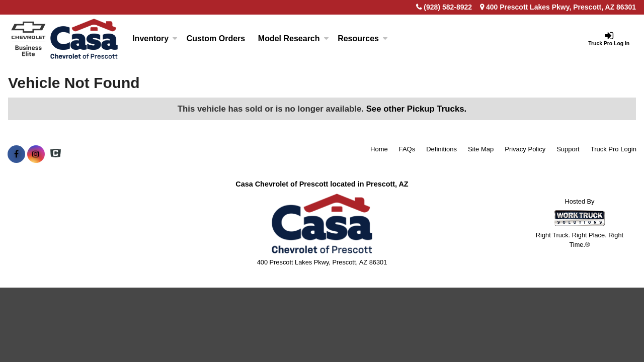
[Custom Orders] (216, 39)
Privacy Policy (525, 149)
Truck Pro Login (614, 149)
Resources (363, 38)
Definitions (441, 149)
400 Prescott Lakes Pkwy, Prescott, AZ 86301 (558, 7)
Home (379, 149)
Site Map (481, 149)
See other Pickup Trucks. (417, 109)
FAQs (407, 149)
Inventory (155, 38)
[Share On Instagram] (36, 154)
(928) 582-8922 (448, 7)
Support (568, 149)
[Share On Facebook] (16, 154)
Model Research (294, 38)
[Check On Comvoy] (56, 154)
